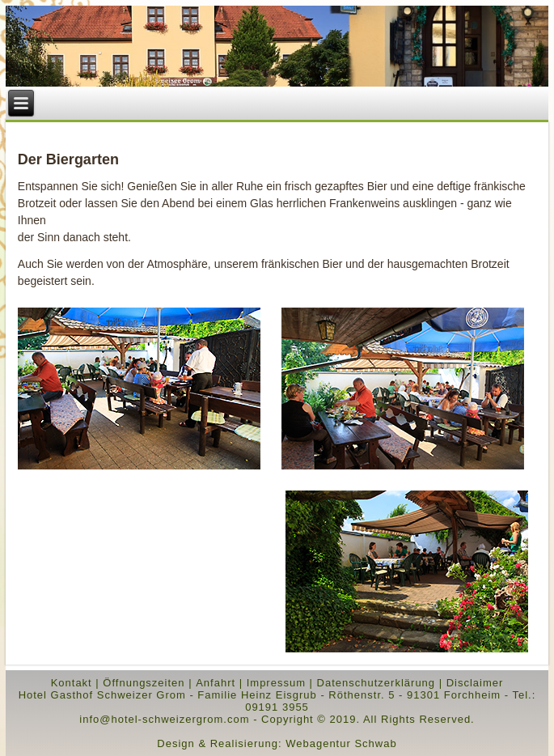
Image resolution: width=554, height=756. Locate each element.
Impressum (276, 683)
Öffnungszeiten (144, 683)
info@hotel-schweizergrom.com (164, 719)
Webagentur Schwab (341, 743)
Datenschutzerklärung (376, 683)
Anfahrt (216, 683)
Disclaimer (475, 683)
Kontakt (72, 683)
